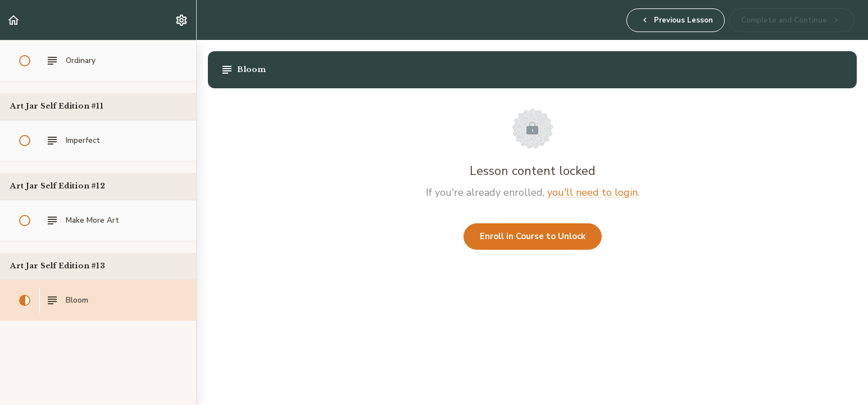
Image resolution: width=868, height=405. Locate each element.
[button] (14, 20)
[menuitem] (182, 20)
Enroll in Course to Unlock (533, 236)
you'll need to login (592, 192)
